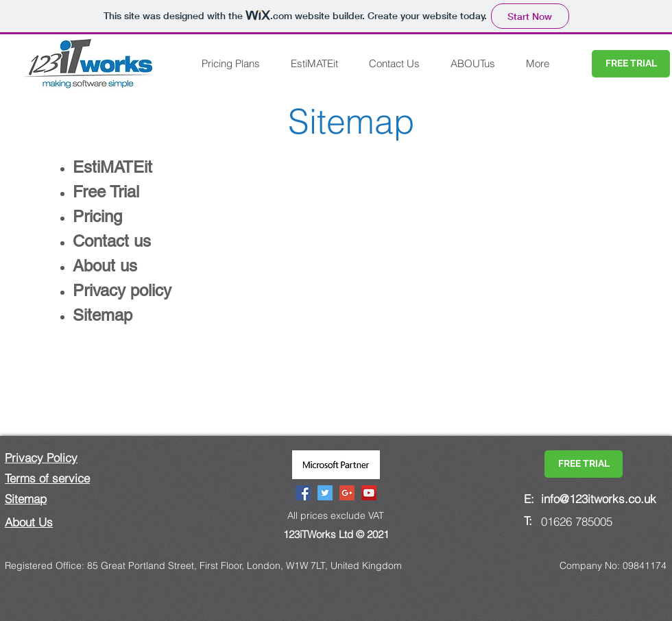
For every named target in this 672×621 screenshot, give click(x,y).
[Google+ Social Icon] (347, 493)
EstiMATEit (112, 167)
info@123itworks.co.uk (599, 499)
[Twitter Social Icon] (325, 493)
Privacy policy (122, 290)
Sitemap (26, 499)
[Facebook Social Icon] (303, 493)
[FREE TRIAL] (631, 64)
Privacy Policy (41, 458)
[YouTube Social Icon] (369, 493)
